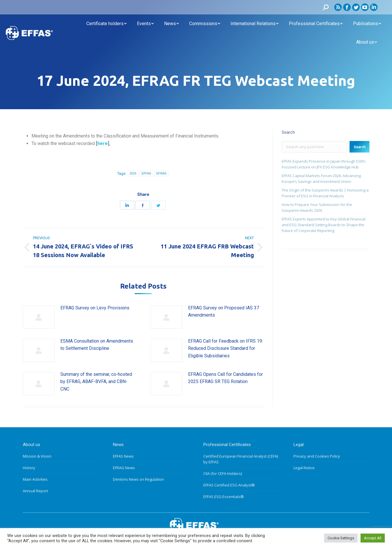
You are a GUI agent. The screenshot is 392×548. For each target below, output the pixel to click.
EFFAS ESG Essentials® (224, 497)
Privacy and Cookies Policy (317, 456)
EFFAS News (123, 456)
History (29, 468)
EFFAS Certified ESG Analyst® (229, 485)
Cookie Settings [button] (341, 538)
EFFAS (146, 173)
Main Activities (35, 479)
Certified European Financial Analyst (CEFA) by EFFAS (241, 459)
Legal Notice (304, 468)
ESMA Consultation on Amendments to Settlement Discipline (97, 345)
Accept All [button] (373, 538)
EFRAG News (124, 468)
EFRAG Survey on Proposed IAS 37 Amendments (224, 312)
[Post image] (39, 317)
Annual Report (35, 491)
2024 (133, 173)
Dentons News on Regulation (138, 479)
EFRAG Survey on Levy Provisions (95, 308)
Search (360, 147)
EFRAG (161, 173)
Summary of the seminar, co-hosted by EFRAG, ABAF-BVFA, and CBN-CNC (96, 382)
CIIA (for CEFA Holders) (223, 473)
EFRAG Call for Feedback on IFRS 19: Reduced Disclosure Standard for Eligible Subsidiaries (225, 348)
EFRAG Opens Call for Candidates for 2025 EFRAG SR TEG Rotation (225, 378)
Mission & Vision (37, 456)
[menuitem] (106, 24)
